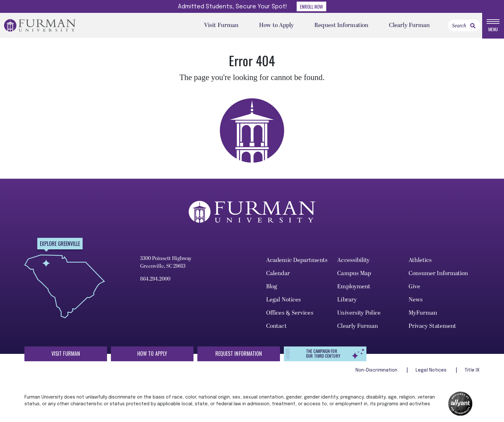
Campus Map (354, 274)
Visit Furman (221, 26)
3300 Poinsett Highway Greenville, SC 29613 (166, 263)
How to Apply (276, 26)
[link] (473, 26)
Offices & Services (290, 313)
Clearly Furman (409, 26)
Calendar (278, 274)
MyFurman (423, 313)
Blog (272, 287)
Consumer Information (438, 274)
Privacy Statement (432, 326)
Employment (354, 287)
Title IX (472, 371)
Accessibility (353, 261)
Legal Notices (283, 300)
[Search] (464, 26)
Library (347, 300)
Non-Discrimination (377, 371)
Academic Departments (297, 261)
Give (414, 287)
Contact (276, 326)
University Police (359, 313)
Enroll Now (311, 6)
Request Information (341, 26)
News (416, 300)
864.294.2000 (155, 280)
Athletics (420, 261)
